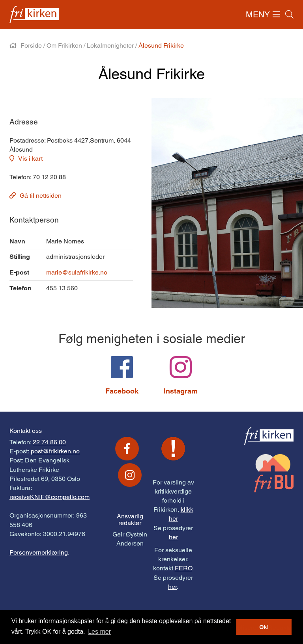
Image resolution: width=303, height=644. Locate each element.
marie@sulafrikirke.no (77, 272)
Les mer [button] (99, 632)
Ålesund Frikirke (161, 45)
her (173, 537)
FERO (183, 568)
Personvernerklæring (39, 552)
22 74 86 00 (49, 442)
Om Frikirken (64, 45)
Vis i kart (30, 159)
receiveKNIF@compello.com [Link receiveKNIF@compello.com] (50, 497)
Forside (31, 45)
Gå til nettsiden (41, 196)
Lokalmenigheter (110, 45)
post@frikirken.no (55, 451)
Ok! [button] (264, 627)
